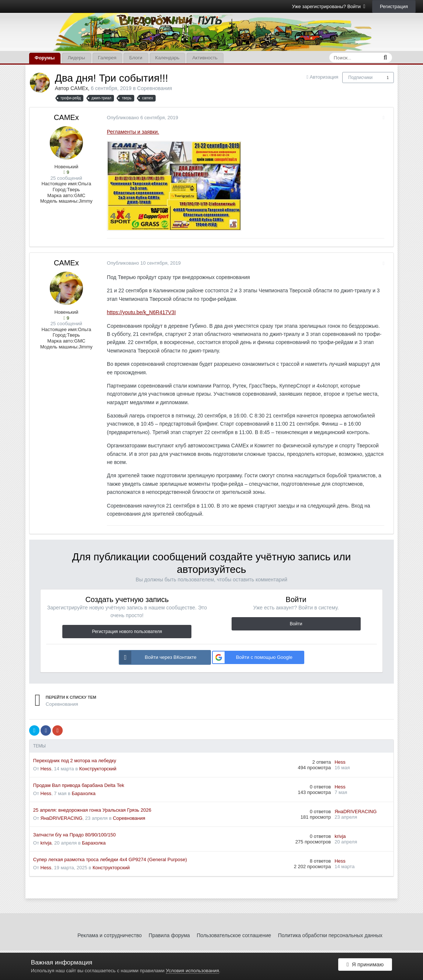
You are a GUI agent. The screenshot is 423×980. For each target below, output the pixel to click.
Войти (296, 624)
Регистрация (394, 6)
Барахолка (84, 793)
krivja (46, 843)
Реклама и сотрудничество (110, 935)
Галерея (107, 58)
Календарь (167, 58)
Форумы (45, 58)
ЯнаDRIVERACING (62, 818)
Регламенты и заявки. (129, 132)
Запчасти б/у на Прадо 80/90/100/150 (74, 835)
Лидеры (76, 58)
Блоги (136, 58)
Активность (205, 58)
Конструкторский (98, 769)
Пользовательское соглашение (234, 935)
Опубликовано (139, 118)
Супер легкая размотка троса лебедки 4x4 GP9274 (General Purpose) (110, 859)
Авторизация (324, 77)
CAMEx (79, 88)
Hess (46, 769)
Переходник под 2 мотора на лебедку (75, 761)
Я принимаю (365, 966)
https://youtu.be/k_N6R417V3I (138, 312)
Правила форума (169, 935)
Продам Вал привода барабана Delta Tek (79, 785)
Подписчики (360, 78)
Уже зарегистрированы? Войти (329, 6)
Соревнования (155, 88)
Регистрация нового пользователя (127, 632)
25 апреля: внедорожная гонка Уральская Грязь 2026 (92, 810)
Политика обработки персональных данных (330, 935)
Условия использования (193, 971)
